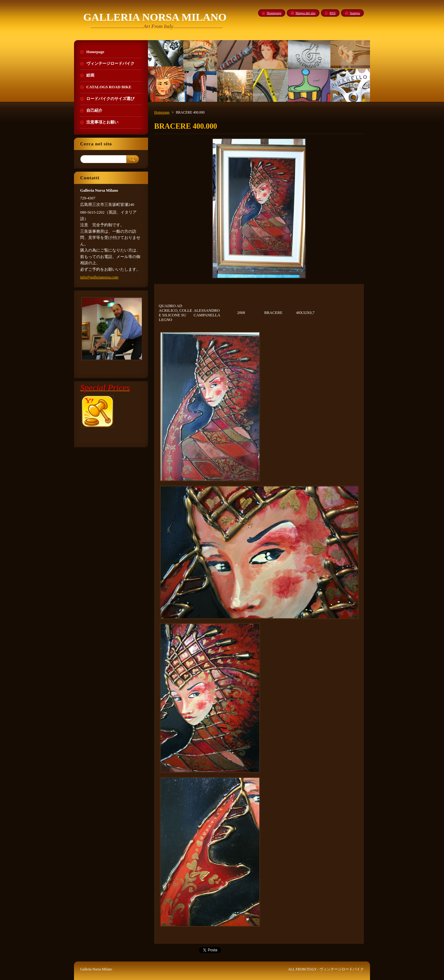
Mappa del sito (305, 13)
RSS (333, 13)
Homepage (162, 112)
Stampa (355, 13)
